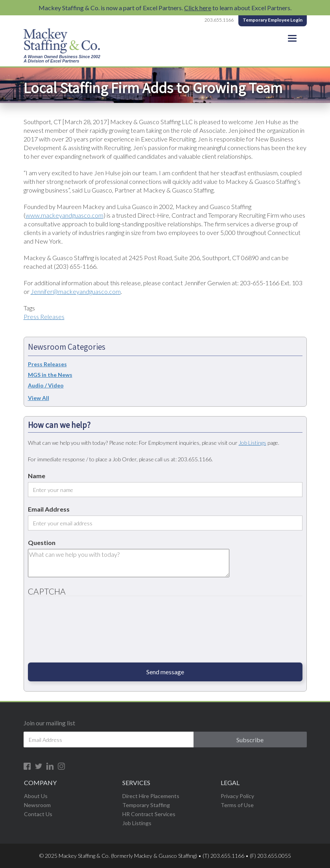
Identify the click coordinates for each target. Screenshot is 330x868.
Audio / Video (46, 385)
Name (37, 476)
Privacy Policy (237, 796)
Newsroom (37, 805)
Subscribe (250, 740)
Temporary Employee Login (273, 20)
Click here (198, 8)
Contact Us (38, 814)
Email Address (49, 509)
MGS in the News (50, 375)
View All (39, 398)
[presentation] (60, 632)
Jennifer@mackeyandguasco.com (76, 291)
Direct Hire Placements (151, 796)
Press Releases (44, 317)
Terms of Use (237, 805)
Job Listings (253, 443)
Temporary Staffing (146, 805)
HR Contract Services (149, 814)
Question (42, 542)
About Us (36, 796)
